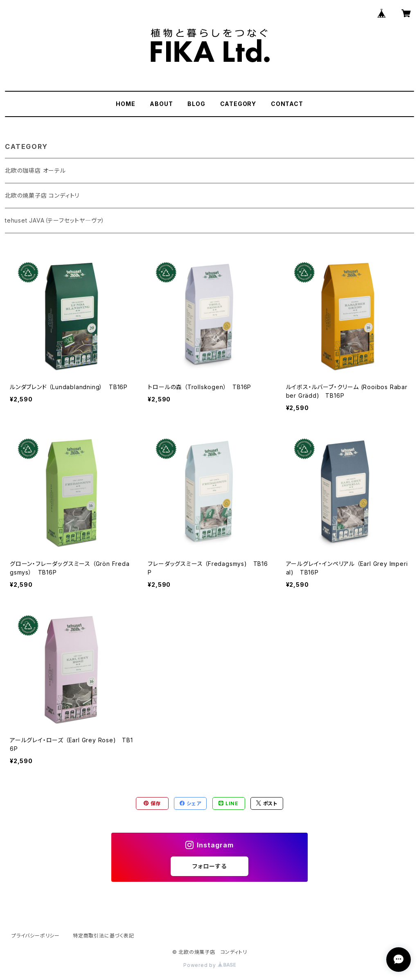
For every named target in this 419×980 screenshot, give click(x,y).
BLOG (196, 104)
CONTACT (287, 104)
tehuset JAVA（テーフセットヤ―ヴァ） (55, 220)
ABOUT (161, 104)
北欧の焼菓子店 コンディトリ (42, 195)
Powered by (209, 965)
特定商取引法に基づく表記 (104, 936)
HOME (125, 104)
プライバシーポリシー (36, 936)
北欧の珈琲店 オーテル (35, 170)
